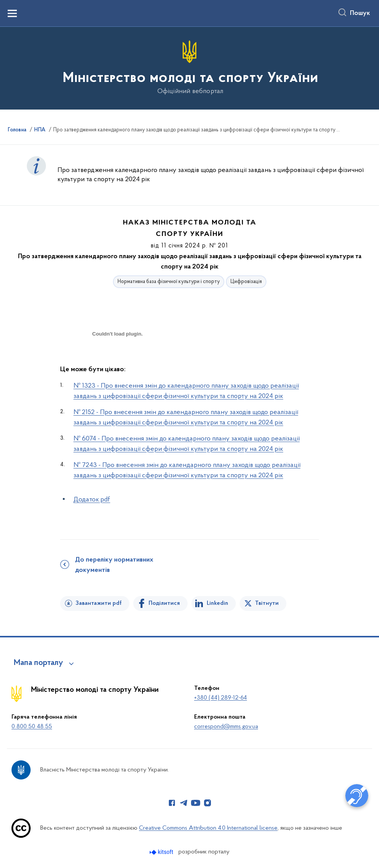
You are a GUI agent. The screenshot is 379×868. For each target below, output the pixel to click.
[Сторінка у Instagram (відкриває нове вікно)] (207, 803)
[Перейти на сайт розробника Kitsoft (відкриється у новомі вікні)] (162, 852)
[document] (118, 361)
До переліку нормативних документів (114, 565)
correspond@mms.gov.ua (226, 727)
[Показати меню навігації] (12, 13)
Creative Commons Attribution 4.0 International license (208, 828)
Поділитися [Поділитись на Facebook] (164, 603)
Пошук (360, 13)
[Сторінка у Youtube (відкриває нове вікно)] (196, 803)
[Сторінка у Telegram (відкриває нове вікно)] (184, 803)
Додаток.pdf (92, 500)
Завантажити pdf (99, 603)
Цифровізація (246, 282)
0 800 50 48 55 (32, 727)
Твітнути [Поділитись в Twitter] (267, 603)
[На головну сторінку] (190, 68)
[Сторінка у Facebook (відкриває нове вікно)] (172, 803)
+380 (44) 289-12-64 (221, 698)
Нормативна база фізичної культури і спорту (169, 282)
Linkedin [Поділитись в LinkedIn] (217, 603)
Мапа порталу (38, 663)
